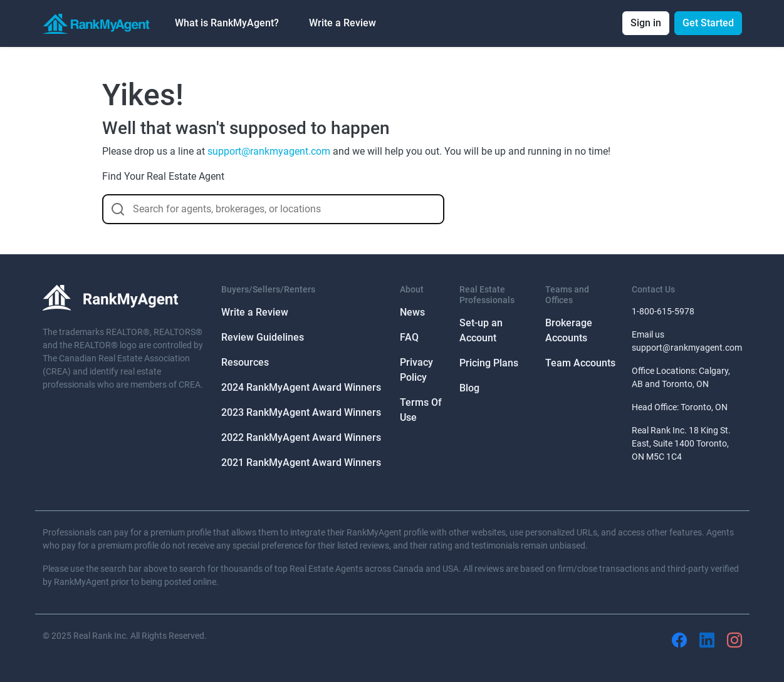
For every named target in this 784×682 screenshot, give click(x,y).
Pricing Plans (489, 363)
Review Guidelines (263, 337)
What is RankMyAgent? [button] (227, 23)
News (412, 312)
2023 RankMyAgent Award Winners (301, 412)
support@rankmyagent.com (269, 151)
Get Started (708, 23)
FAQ (409, 337)
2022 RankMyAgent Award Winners (301, 437)
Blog (469, 388)
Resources (245, 362)
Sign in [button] (646, 23)
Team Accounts (580, 363)
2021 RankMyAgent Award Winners (301, 462)
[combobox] (273, 209)
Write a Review (342, 23)
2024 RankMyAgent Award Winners (301, 387)
